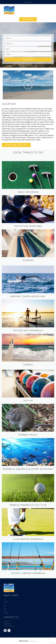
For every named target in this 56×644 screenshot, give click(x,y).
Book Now (28, 59)
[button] (28, 19)
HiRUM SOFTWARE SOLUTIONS (33, 641)
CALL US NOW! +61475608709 (28, 2)
